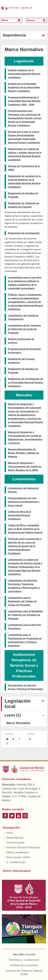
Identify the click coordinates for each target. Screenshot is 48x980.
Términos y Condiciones (24, 960)
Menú (5, 20)
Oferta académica (18, 852)
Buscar (31, 20)
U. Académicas (16, 862)
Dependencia (15, 838)
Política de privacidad (24, 965)
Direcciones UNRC (18, 857)
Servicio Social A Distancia (23, 847)
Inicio (10, 833)
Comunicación (15, 842)
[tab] (24, 704)
